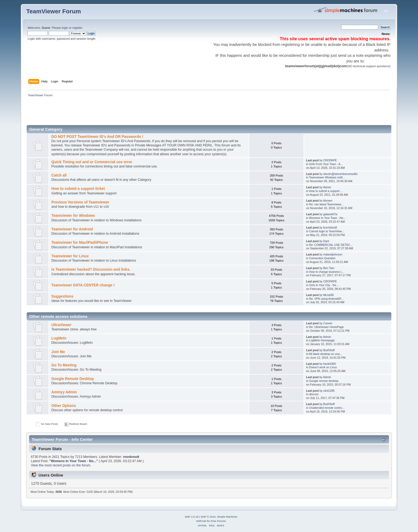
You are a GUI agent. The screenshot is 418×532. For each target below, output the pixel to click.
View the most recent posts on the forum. (61, 465)
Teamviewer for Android (72, 229)
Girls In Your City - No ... (324, 285)
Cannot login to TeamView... (327, 231)
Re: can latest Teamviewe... (326, 204)
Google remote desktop (324, 381)
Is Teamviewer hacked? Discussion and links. (91, 269)
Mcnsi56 (329, 295)
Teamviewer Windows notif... (327, 177)
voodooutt (131, 457)
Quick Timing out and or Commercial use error (92, 162)
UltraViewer (61, 325)
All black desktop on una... (325, 354)
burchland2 (330, 227)
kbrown (328, 201)
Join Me (58, 352)
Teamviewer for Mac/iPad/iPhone (80, 243)
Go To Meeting (64, 365)
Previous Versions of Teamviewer (80, 202)
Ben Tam (329, 268)
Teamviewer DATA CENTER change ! (83, 285)
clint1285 (329, 391)
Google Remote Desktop (73, 379)
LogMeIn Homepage (322, 340)
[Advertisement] (123, 113)
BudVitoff (329, 350)
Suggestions (62, 296)
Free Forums (218, 521)
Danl (326, 241)
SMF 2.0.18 (192, 517)
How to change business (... (327, 272)
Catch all (59, 175)
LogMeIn (59, 338)
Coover (328, 323)
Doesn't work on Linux (323, 367)
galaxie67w (330, 214)
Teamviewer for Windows (73, 216)
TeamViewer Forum (53, 11)
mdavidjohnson (333, 254)
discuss (314, 394)
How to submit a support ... (326, 191)
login (65, 28)
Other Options (64, 406)
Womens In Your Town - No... (327, 218)
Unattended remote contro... (327, 408)
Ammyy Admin (64, 392)
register (77, 28)
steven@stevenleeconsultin (341, 174)
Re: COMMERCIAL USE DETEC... (331, 245)
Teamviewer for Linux (70, 256)
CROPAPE (330, 160)
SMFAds (201, 521)
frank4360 (330, 364)
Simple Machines (227, 517)
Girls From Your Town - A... (326, 164)
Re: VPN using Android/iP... (326, 299)
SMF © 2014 (208, 517)
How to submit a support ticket (78, 189)
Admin (327, 187)
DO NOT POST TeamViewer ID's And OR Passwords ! (97, 137)
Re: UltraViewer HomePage (327, 327)
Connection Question (322, 258)
